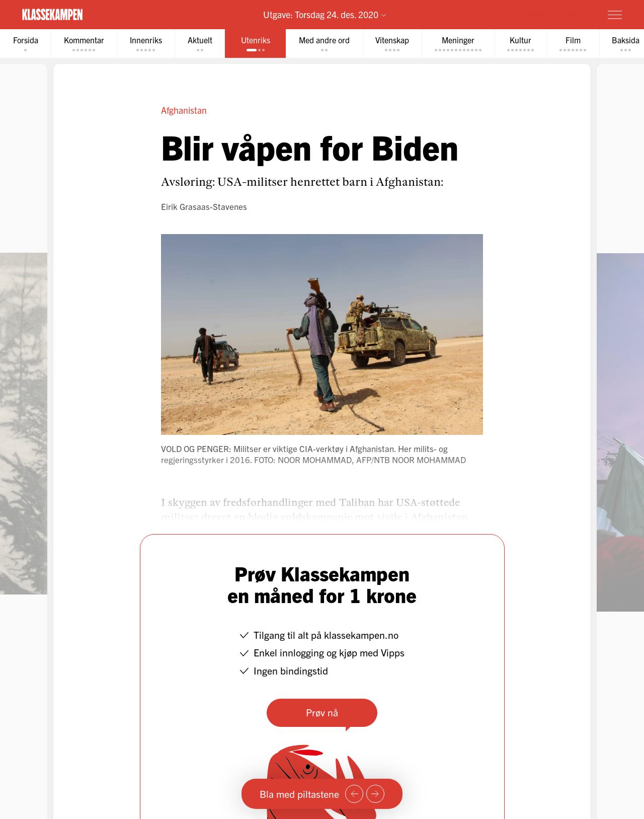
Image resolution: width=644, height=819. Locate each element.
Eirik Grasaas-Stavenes (204, 206)
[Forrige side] (354, 794)
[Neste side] (375, 794)
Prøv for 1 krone (555, 14)
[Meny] (615, 15)
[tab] (26, 44)
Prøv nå (322, 712)
